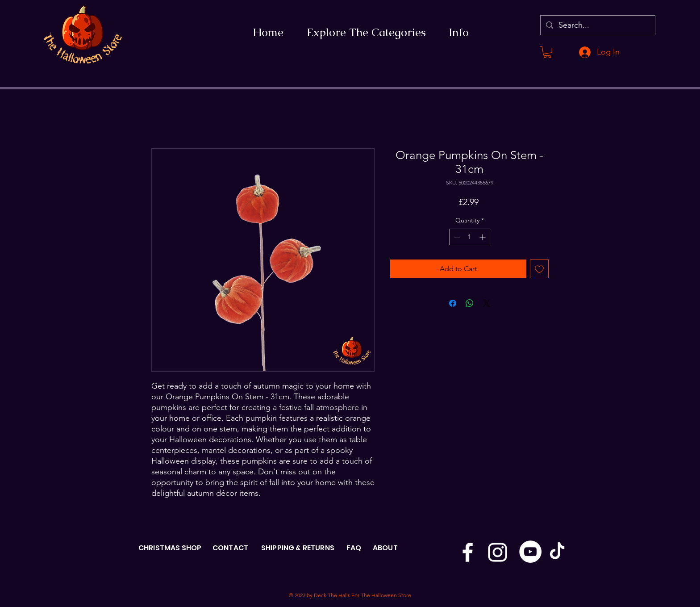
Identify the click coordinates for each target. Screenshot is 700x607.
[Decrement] (456, 237)
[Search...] (597, 25)
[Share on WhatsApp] (470, 303)
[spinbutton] (470, 237)
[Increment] (483, 237)
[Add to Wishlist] (539, 269)
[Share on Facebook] (453, 303)
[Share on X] (487, 303)
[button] (547, 52)
